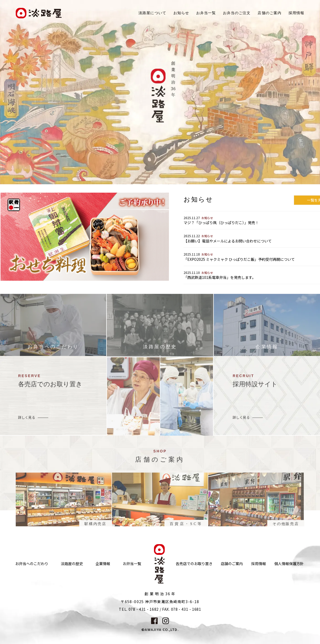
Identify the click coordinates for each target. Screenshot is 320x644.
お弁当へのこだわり (32, 564)
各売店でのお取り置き (194, 564)
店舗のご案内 (232, 564)
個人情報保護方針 (289, 564)
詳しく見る (27, 419)
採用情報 (296, 13)
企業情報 (103, 564)
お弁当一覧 (206, 13)
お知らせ (181, 13)
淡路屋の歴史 (72, 564)
